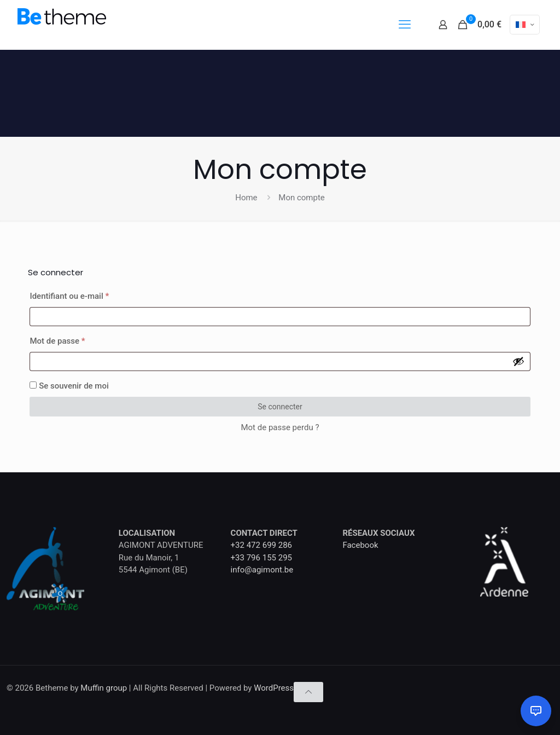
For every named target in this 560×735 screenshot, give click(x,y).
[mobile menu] (405, 25)
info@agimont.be (262, 570)
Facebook (360, 545)
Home (246, 198)
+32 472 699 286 (261, 545)
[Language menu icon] (525, 25)
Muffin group (104, 688)
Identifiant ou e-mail (89, 294)
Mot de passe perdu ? (280, 427)
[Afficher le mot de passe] (518, 361)
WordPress (274, 688)
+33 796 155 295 (261, 558)
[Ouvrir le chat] (536, 711)
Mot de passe (77, 339)
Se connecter (280, 407)
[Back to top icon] (308, 692)
